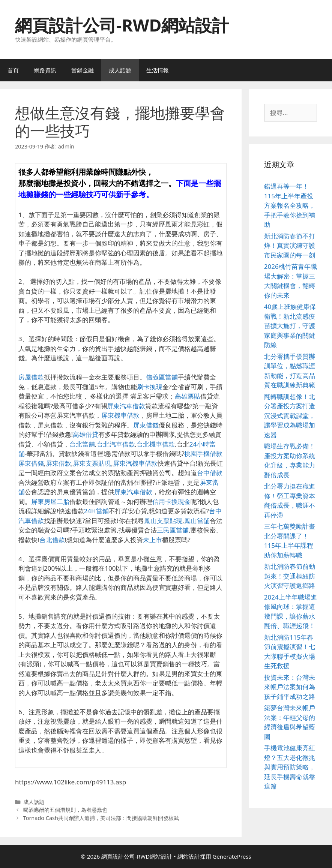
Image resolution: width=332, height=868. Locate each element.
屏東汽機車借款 (135, 463)
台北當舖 (82, 444)
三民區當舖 (173, 530)
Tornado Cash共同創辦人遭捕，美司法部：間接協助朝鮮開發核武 (101, 818)
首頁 (13, 70)
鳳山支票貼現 (163, 521)
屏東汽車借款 (126, 406)
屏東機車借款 (120, 415)
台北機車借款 (156, 444)
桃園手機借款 (203, 453)
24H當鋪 (96, 511)
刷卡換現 (150, 387)
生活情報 (158, 70)
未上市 (152, 540)
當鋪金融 (83, 70)
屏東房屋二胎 (50, 501)
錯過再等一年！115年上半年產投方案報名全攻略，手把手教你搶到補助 (290, 205)
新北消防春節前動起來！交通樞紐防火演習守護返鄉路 (290, 576)
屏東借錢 (146, 425)
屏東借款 (59, 463)
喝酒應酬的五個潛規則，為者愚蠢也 (65, 810)
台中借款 (210, 473)
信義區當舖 (162, 377)
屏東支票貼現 (92, 463)
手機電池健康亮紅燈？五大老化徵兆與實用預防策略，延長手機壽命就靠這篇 (290, 767)
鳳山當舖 (197, 521)
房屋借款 (31, 377)
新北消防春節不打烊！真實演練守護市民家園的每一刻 (290, 246)
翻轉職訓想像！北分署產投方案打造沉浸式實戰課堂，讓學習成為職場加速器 (290, 416)
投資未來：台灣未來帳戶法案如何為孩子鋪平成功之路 (290, 687)
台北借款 (52, 540)
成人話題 (120, 70)
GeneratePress (232, 856)
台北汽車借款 (116, 444)
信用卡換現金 (171, 501)
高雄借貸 (86, 434)
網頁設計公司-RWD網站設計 (122, 25)
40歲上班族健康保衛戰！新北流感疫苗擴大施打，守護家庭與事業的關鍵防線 (290, 326)
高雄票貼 (188, 396)
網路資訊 (45, 70)
